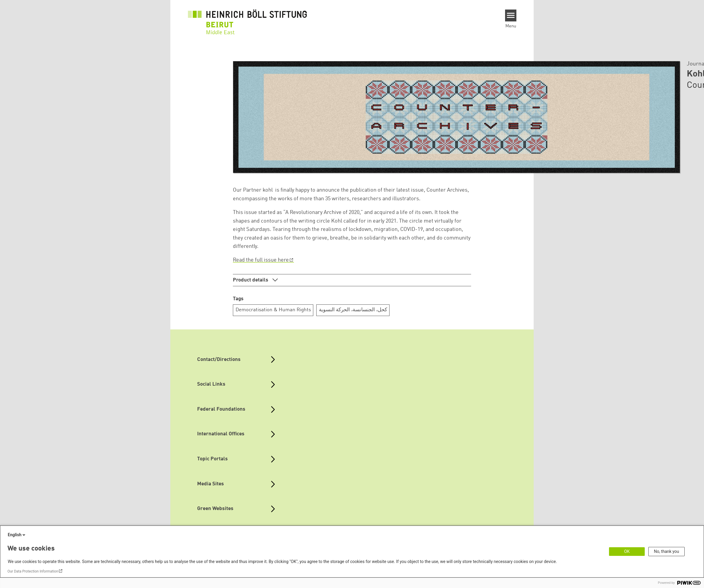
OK (627, 551)
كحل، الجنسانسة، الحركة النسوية (353, 310)
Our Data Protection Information (33, 571)
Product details (251, 280)
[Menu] (511, 15)
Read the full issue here (261, 260)
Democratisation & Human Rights (273, 310)
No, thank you (667, 551)
